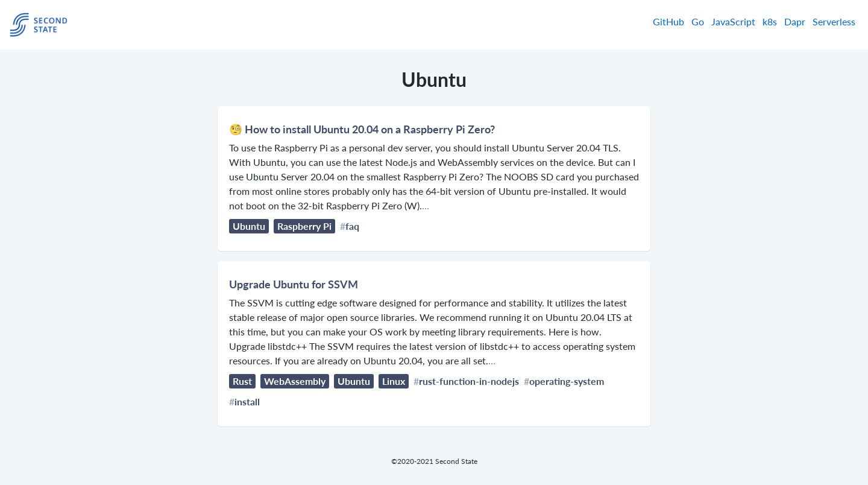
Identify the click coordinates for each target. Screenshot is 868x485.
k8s (770, 21)
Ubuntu (249, 226)
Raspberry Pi (304, 226)
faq (352, 226)
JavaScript (733, 21)
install (247, 401)
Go (698, 21)
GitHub (668, 21)
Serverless (834, 21)
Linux (394, 381)
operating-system (567, 381)
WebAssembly (295, 381)
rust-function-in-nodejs (469, 381)
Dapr (795, 21)
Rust (242, 381)
